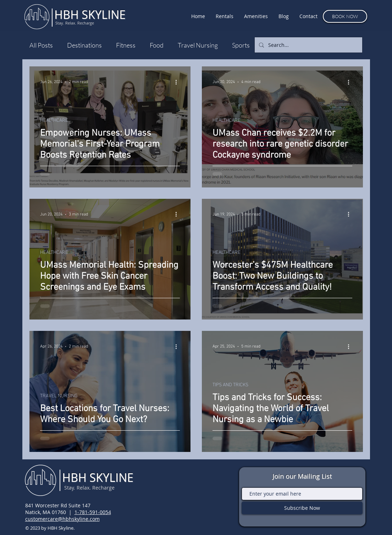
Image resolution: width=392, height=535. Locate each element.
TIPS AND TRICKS (230, 385)
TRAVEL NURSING (59, 396)
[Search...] (308, 45)
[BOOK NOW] (345, 16)
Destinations (84, 45)
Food (157, 45)
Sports (241, 45)
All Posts (41, 45)
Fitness (126, 45)
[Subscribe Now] (302, 508)
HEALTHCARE (54, 121)
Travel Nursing (198, 45)
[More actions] (179, 82)
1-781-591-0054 (93, 512)
